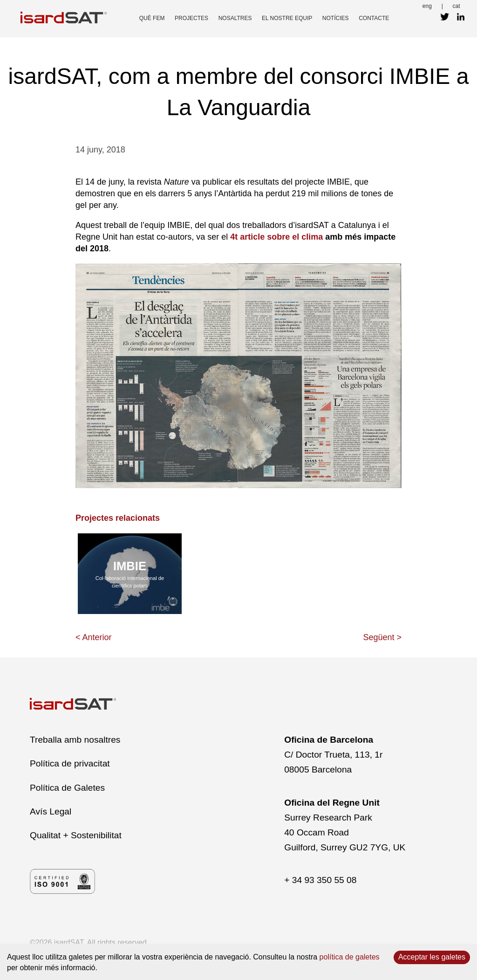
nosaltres (235, 18)
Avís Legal (51, 811)
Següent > (382, 637)
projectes (191, 18)
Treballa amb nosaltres (75, 740)
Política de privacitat (70, 763)
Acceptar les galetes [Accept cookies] (432, 957)
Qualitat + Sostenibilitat (76, 835)
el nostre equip (287, 18)
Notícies (336, 18)
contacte (374, 18)
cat (457, 6)
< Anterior (94, 637)
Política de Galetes (67, 788)
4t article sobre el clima (276, 237)
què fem (152, 18)
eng (427, 6)
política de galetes (350, 957)
